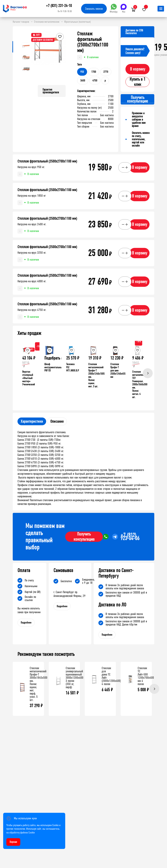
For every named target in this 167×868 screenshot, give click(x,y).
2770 (106, 72)
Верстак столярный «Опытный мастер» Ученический (29, 378)
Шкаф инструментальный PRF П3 (54, 367)
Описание (57, 421)
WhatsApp (114, 8)
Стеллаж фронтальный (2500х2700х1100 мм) (47, 161)
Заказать (94, 9)
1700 (94, 72)
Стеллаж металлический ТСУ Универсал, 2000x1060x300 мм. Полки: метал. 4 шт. (140, 384)
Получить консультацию (84, 537)
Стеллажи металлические (47, 22)
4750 (95, 81)
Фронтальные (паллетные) (77, 22)
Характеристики (32, 421)
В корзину (138, 69)
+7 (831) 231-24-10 (59, 6)
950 (82, 72)
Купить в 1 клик (137, 82)
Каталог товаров (21, 22)
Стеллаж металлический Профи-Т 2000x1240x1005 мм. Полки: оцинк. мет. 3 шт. (96, 375)
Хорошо (13, 842)
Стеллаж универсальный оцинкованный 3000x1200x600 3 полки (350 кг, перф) (74, 678)
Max (124, 8)
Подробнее (26, 623)
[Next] (148, 373)
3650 (83, 81)
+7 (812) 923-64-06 (130, 537)
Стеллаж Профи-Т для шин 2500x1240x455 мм (118, 371)
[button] (62, 56)
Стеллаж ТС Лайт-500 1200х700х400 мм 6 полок (146, 676)
